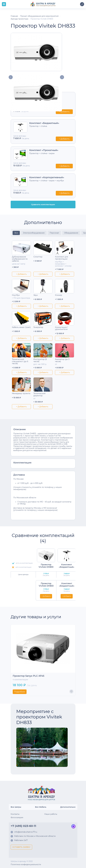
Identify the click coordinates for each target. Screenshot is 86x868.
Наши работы (51, 814)
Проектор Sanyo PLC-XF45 (29, 676)
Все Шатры (16, 807)
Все (16, 233)
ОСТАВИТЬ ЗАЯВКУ (21, 847)
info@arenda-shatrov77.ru (26, 832)
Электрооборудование (34, 233)
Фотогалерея (17, 818)
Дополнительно (68, 807)
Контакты (15, 814)
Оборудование (71, 233)
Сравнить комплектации (43, 205)
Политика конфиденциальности (26, 864)
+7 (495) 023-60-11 (23, 826)
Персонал (54, 233)
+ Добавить (64, 112)
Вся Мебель (41, 807)
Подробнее (20, 692)
